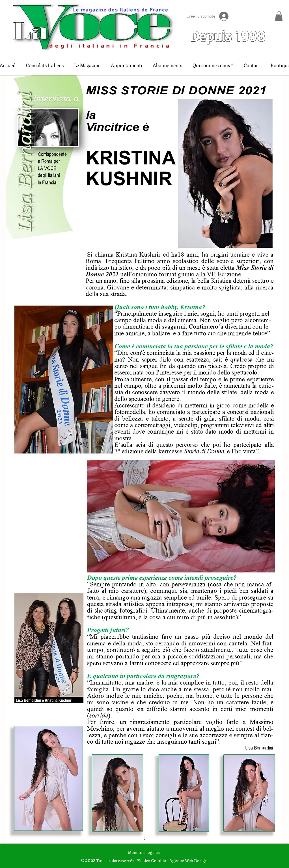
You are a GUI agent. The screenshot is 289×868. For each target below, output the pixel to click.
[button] (279, 16)
